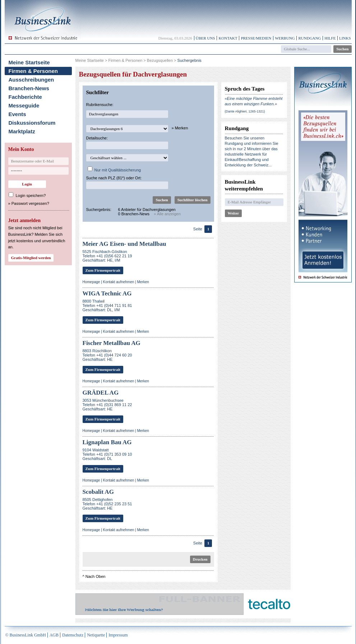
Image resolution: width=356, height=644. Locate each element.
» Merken (180, 128)
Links (345, 38)
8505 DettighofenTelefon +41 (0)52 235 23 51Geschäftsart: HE (107, 504)
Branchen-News (29, 88)
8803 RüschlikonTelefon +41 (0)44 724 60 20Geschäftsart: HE (107, 355)
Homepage (91, 282)
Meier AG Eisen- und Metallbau (124, 244)
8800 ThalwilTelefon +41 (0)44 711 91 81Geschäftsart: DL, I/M (107, 305)
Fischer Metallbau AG (112, 343)
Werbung (285, 38)
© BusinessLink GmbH (26, 635)
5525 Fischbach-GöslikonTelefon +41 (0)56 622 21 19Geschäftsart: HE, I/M (107, 256)
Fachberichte (25, 97)
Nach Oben (96, 576)
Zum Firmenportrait (103, 270)
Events (17, 114)
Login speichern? (31, 195)
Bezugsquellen (160, 60)
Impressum (118, 635)
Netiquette (96, 635)
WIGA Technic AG (107, 293)
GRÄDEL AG (101, 393)
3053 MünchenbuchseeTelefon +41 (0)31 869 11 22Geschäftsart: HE (107, 405)
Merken (143, 282)
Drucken (200, 559)
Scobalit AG (98, 492)
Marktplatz (22, 131)
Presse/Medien (256, 38)
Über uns (205, 38)
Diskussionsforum (32, 123)
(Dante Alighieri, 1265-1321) (245, 111)
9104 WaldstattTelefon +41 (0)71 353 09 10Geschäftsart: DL (107, 454)
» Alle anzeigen (167, 214)
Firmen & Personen (33, 71)
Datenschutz (73, 635)
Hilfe (330, 38)
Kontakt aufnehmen (119, 282)
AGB (54, 635)
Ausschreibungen (31, 80)
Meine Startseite (29, 62)
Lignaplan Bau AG (107, 442)
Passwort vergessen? (30, 203)
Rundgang (309, 38)
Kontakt (228, 38)
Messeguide (24, 105)
